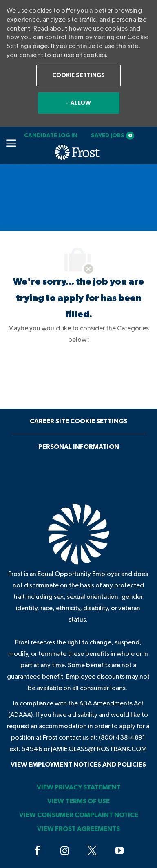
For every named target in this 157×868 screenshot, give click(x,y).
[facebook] (38, 851)
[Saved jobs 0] (112, 136)
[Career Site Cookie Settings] (78, 421)
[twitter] (92, 851)
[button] (79, 75)
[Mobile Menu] (11, 143)
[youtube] (119, 851)
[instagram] (65, 851)
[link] (51, 136)
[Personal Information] (79, 447)
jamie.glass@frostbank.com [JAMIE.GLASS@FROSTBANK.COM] (99, 749)
